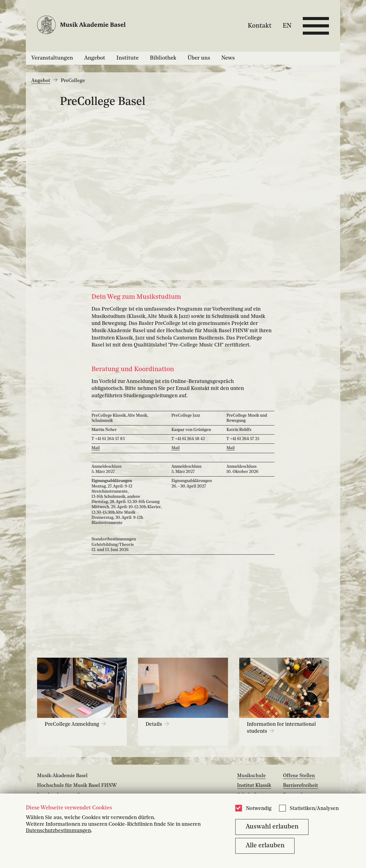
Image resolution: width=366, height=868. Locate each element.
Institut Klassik (254, 786)
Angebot (95, 58)
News (228, 58)
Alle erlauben (265, 846)
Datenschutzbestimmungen (58, 831)
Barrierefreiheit (300, 786)
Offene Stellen (299, 776)
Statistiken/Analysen (314, 809)
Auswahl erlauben (272, 827)
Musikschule (251, 776)
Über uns (199, 58)
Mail (96, 448)
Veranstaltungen (52, 58)
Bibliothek (163, 58)
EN (287, 26)
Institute (128, 58)
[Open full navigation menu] (316, 26)
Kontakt (260, 26)
